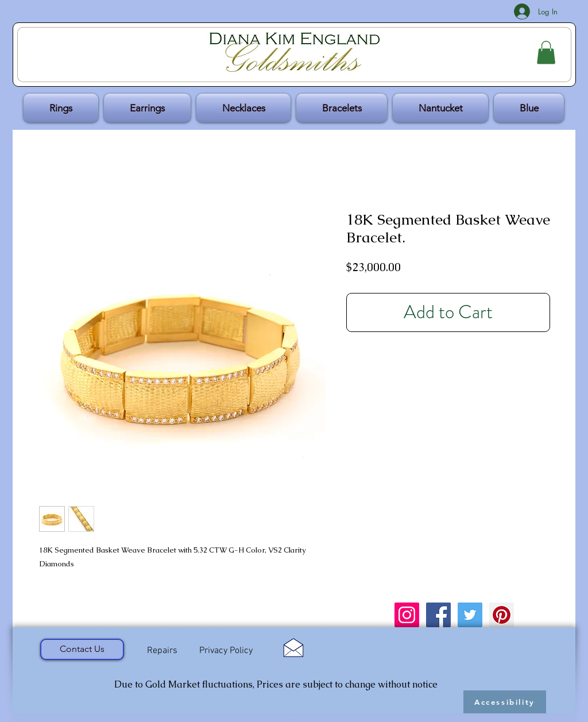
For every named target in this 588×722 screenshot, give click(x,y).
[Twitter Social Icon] (470, 615)
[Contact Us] (82, 649)
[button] (546, 53)
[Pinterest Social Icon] (502, 615)
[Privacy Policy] (226, 651)
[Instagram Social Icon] (407, 615)
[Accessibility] (505, 702)
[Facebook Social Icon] (438, 615)
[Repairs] (162, 651)
